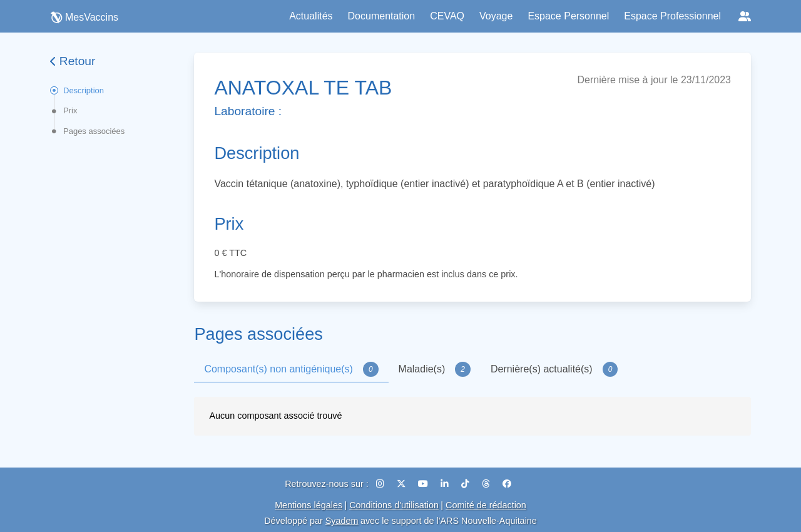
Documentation (382, 16)
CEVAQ (447, 16)
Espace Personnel (568, 16)
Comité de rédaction (486, 505)
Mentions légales (309, 505)
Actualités (311, 16)
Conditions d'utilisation (394, 505)
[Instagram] (381, 484)
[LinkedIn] (446, 484)
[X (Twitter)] (402, 484)
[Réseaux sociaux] (745, 16)
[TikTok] (467, 484)
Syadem (342, 521)
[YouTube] (424, 484)
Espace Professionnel (672, 16)
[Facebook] (507, 484)
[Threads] (487, 484)
